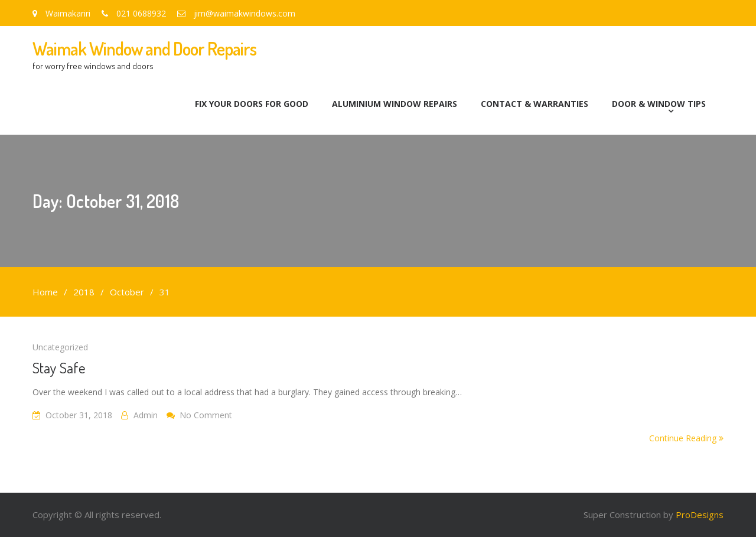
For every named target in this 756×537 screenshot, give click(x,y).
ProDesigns (700, 515)
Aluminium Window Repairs (395, 104)
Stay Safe (59, 367)
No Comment (206, 415)
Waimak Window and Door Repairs (144, 48)
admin (146, 415)
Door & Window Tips (659, 104)
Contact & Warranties (535, 104)
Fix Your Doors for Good (252, 104)
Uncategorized (60, 347)
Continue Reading (686, 438)
